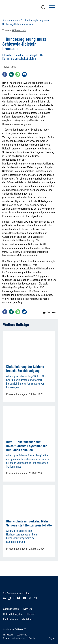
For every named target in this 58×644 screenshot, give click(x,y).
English (52, 638)
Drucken (51, 312)
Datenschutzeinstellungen (14, 638)
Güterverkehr (19, 30)
